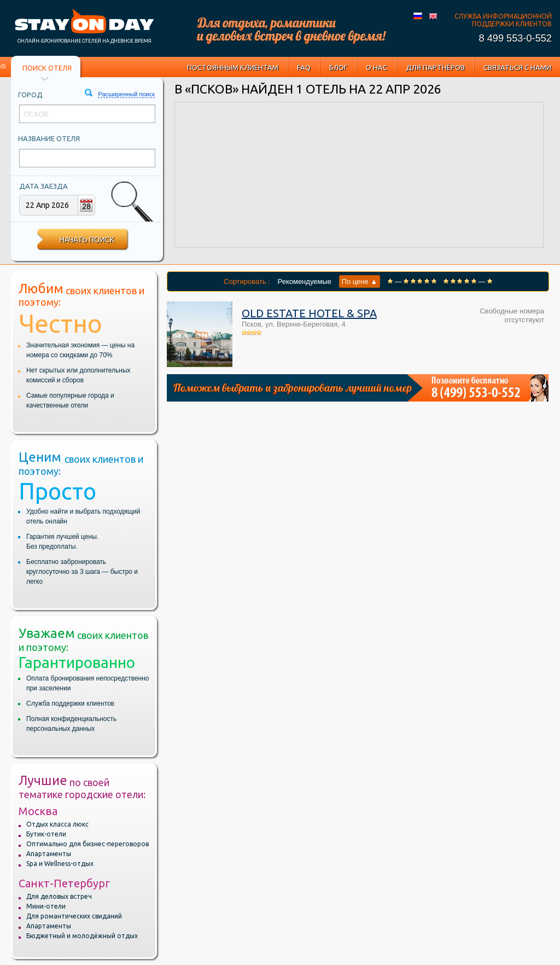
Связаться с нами (517, 67)
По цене (360, 281)
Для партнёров (435, 67)
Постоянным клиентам (233, 67)
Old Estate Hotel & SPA (309, 313)
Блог (338, 67)
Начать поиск (87, 240)
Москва (38, 811)
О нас (377, 67)
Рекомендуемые (305, 281)
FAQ (304, 67)
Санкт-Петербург (64, 883)
